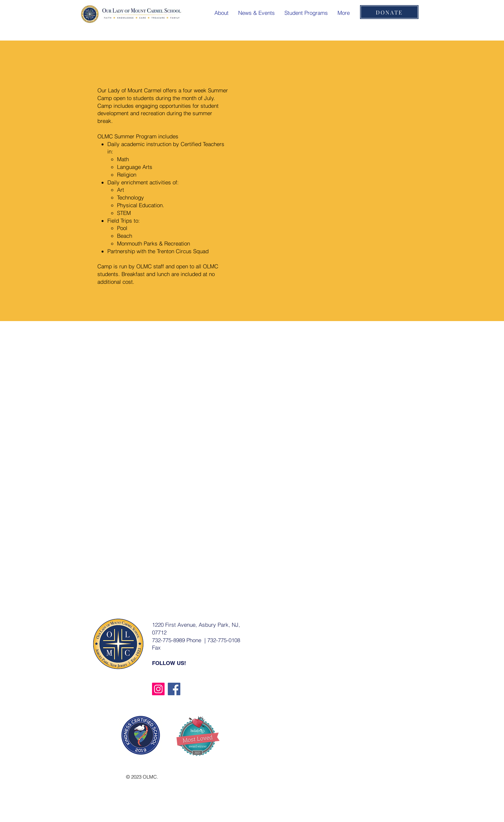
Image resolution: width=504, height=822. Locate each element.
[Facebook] (174, 689)
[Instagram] (158, 689)
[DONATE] (389, 12)
